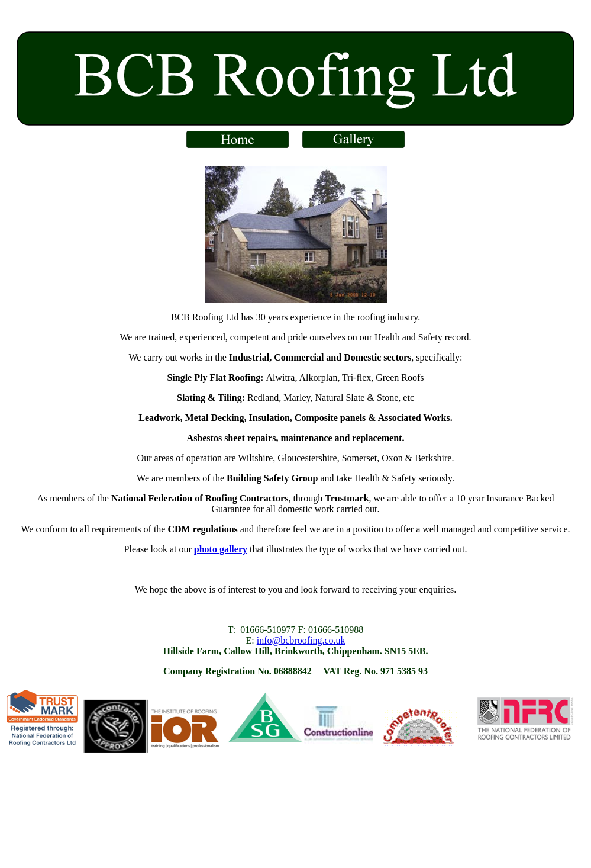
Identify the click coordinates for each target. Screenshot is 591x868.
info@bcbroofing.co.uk (301, 640)
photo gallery (221, 549)
